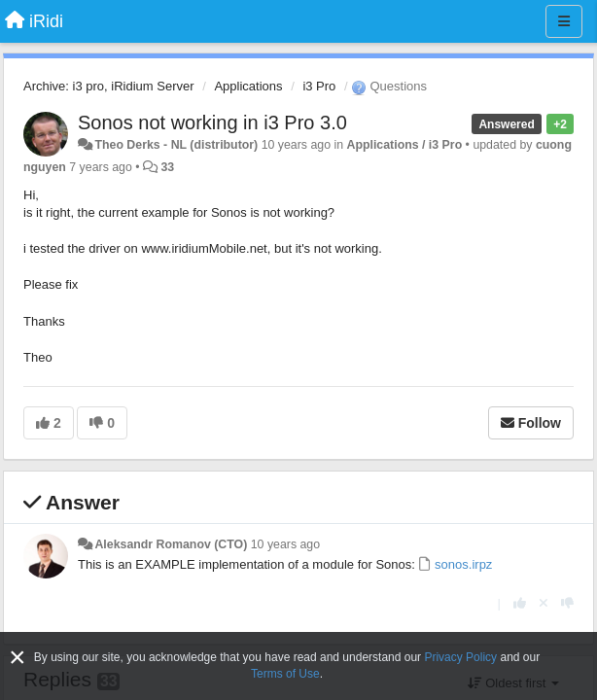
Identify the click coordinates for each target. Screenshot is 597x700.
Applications (248, 86)
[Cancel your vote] (544, 603)
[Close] (18, 658)
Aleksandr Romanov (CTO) (171, 544)
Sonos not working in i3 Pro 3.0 (212, 122)
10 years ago (285, 544)
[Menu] (564, 21)
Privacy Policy (460, 657)
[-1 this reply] (567, 603)
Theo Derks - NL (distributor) (176, 145)
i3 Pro (319, 86)
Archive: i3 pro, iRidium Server (109, 86)
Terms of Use (285, 674)
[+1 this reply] (520, 603)
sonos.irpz (462, 564)
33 (167, 167)
